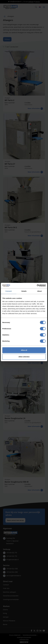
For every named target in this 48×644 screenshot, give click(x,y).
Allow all (24, 350)
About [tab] (39, 291)
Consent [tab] (9, 291)
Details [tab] (24, 291)
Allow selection (24, 357)
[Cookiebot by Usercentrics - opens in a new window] (37, 286)
